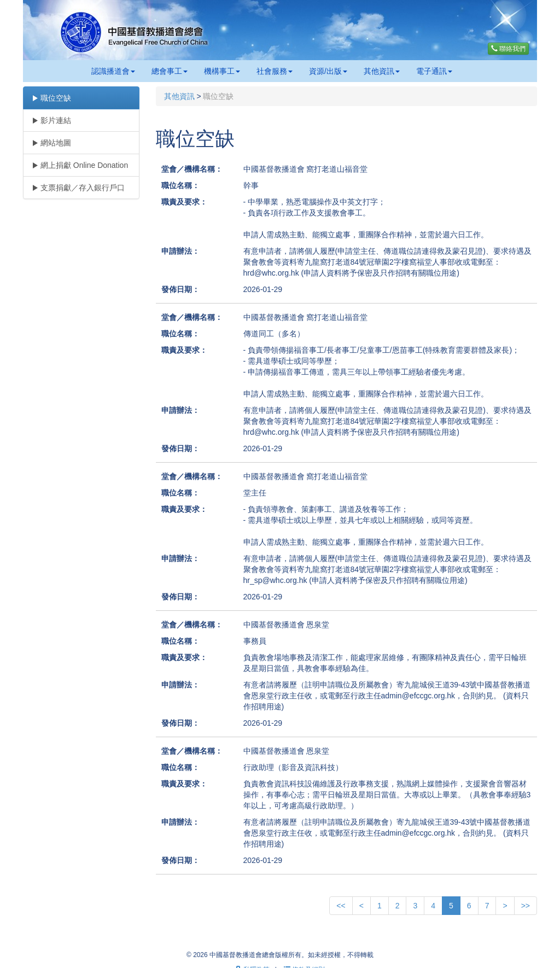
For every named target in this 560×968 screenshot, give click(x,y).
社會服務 (275, 71)
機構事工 (222, 71)
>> (526, 906)
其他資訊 (382, 71)
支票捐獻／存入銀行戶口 (78, 188)
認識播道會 (113, 71)
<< (341, 906)
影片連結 (51, 120)
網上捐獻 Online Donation (80, 165)
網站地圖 (51, 143)
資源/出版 (328, 71)
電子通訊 (434, 71)
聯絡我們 (508, 49)
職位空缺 (51, 98)
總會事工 (170, 71)
